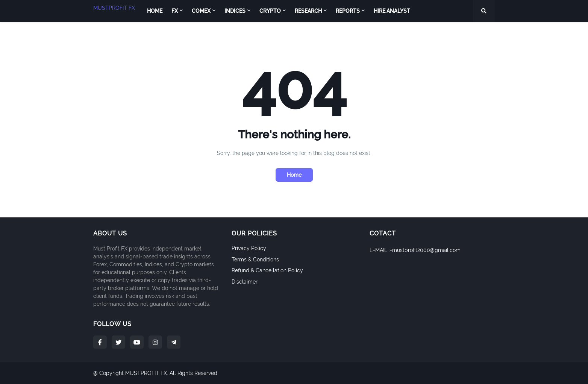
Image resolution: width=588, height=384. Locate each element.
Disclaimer (245, 282)
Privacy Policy (249, 248)
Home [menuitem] (155, 11)
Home (294, 175)
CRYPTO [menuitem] (270, 11)
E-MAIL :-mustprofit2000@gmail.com (415, 250)
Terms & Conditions (255, 260)
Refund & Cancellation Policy (267, 270)
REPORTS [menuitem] (348, 11)
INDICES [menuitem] (235, 11)
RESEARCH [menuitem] (308, 11)
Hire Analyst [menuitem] (392, 11)
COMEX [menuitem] (201, 11)
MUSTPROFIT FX (114, 8)
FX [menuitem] (175, 11)
